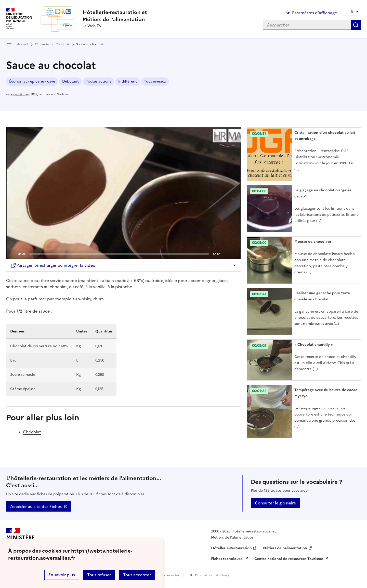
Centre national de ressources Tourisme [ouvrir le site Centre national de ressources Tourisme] (289, 559)
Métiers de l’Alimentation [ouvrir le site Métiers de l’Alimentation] (285, 548)
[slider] (119, 254)
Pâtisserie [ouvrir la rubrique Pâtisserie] (42, 44)
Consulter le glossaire (275, 503)
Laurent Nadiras (56, 94)
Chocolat (32, 432)
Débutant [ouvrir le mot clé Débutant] (70, 81)
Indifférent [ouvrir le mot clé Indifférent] (128, 81)
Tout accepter (137, 575)
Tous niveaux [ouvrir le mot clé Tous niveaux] (155, 81)
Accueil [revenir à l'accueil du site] (23, 44)
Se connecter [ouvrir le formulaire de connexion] (170, 575)
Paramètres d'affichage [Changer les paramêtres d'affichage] (314, 13)
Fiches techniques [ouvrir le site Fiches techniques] (227, 559)
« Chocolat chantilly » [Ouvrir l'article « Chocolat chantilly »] (314, 345)
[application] (123, 193)
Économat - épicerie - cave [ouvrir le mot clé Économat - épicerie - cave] (32, 81)
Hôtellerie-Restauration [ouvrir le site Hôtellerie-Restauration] (231, 548)
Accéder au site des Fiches (36, 506)
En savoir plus (62, 575)
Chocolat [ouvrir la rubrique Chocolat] (62, 44)
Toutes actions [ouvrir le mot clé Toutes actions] (99, 81)
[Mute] (226, 254)
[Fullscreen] (234, 254)
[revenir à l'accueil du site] (115, 16)
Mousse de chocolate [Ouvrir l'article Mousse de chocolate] (313, 242)
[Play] (123, 193)
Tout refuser (99, 575)
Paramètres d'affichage (212, 575)
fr (352, 12)
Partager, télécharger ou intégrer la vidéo (53, 265)
